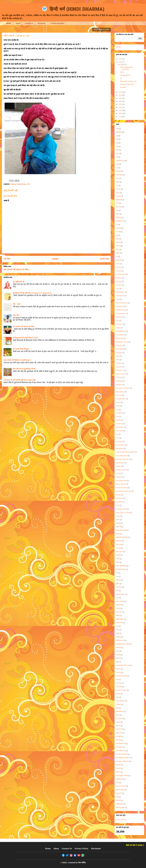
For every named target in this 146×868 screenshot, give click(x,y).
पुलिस (118, 584)
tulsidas (119, 502)
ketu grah (119, 431)
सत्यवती (118, 768)
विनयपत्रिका (120, 712)
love (118, 438)
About (18, 23)
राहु (117, 136)
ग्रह (117, 210)
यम (117, 157)
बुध (117, 235)
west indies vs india (123, 513)
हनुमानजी (119, 260)
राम (117, 185)
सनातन (118, 772)
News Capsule (121, 820)
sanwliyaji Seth (121, 481)
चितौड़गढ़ (119, 218)
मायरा (118, 651)
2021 (121, 104)
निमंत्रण (118, 580)
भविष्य (118, 616)
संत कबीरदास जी (19, 282)
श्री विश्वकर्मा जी (121, 744)
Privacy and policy (57, 23)
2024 (121, 110)
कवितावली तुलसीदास (122, 537)
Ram (118, 193)
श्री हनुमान (119, 747)
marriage (119, 441)
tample (119, 196)
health (118, 420)
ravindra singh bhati (123, 459)
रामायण (118, 694)
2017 (121, 92)
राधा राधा (119, 683)
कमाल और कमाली (121, 530)
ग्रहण (118, 214)
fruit (117, 417)
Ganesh (119, 285)
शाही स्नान (119, 733)
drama (118, 402)
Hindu (118, 189)
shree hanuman (122, 488)
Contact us (29, 23)
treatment (119, 498)
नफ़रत (122, 72)
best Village (120, 392)
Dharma (119, 278)
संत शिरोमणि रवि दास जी (123, 758)
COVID (119, 271)
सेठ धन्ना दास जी (121, 786)
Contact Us (67, 849)
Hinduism (119, 317)
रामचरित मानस (120, 161)
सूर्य (117, 143)
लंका (117, 708)
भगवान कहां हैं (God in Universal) (127, 68)
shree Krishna (121, 484)
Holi (118, 321)
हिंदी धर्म (118, 800)
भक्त (117, 598)
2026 (121, 117)
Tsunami (119, 367)
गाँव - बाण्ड (17, 304)
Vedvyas (119, 377)
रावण (118, 697)
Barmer (119, 267)
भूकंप (118, 633)
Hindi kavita (120, 306)
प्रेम (117, 591)
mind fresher (121, 445)
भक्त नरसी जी (120, 601)
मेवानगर (118, 669)
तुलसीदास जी (120, 221)
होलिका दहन (120, 804)
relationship (120, 463)
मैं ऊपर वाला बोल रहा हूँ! (127, 85)
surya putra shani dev (124, 491)
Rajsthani (119, 345)
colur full (119, 395)
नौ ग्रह (118, 232)
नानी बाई (119, 228)
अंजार (118, 520)
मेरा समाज (123, 88)
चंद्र (117, 150)
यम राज (118, 672)
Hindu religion (121, 313)
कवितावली (119, 200)
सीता (118, 783)
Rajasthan (120, 338)
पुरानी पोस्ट (105, 259)
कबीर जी (119, 527)
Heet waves (120, 296)
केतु (117, 146)
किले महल (119, 541)
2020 (121, 101)
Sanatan (119, 353)
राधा (117, 680)
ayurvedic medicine (123, 388)
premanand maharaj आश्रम (125, 452)
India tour (119, 324)
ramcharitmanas (122, 456)
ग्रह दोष (118, 548)
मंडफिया (118, 637)
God (118, 289)
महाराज (118, 242)
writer (118, 516)
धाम (117, 576)
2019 (121, 98)
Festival (119, 281)
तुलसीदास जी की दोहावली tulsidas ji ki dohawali (32, 293)
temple (119, 495)
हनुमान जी (119, 793)
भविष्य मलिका (120, 619)
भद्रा (118, 153)
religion (119, 466)
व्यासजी (118, 722)
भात (117, 626)
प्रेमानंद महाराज (121, 594)
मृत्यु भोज (16, 315)
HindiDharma (121, 310)
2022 (121, 107)
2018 (121, 95)
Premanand (120, 335)
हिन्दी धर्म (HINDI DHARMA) (77, 10)
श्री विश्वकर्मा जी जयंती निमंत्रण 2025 (26, 338)
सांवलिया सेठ (120, 779)
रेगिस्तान (119, 704)
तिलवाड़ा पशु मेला (121, 569)
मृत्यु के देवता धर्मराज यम (123, 665)
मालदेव (118, 658)
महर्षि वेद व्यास (120, 640)
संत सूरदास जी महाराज (123, 761)
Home (48, 849)
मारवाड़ (118, 655)
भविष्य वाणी (119, 623)
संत (117, 139)
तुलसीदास (119, 132)
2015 (121, 59)
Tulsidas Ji (120, 370)
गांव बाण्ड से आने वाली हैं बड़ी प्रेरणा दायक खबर (20, 380)
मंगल (118, 178)
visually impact (121, 509)
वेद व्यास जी (119, 719)
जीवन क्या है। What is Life (128, 81)
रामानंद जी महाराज (121, 690)
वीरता (118, 715)
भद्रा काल (119, 612)
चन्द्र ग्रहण (119, 552)
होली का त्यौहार (120, 808)
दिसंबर (122, 65)
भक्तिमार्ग (119, 605)
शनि (117, 129)
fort (117, 409)
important (21, 184)
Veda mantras (121, 374)
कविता (118, 534)
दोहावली (118, 171)
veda (118, 505)
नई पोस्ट (7, 259)
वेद (117, 257)
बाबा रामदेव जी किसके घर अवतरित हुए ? (17, 360)
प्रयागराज (119, 587)
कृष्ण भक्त (119, 207)
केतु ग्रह (119, 544)
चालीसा (118, 555)
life (28, 184)
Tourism (119, 363)
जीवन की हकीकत (121, 566)
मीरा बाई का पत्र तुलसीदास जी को (24, 369)
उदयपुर (118, 523)
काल (117, 203)
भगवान (118, 608)
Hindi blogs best (122, 303)
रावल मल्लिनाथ (120, 701)
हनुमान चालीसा (120, 790)
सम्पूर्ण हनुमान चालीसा (122, 776)
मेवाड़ (118, 250)
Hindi (118, 299)
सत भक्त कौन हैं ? (125, 75)
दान (121, 78)
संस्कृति (118, 765)
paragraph (120, 448)
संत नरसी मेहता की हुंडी (21, 349)
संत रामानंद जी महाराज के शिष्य (16, 270)
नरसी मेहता (119, 175)
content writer (121, 399)
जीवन (118, 562)
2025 (121, 113)
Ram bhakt (120, 349)
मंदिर (118, 239)
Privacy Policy (81, 849)
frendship (119, 413)
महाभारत (119, 648)
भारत (118, 630)
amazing (119, 381)
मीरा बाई (118, 246)
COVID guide (121, 274)
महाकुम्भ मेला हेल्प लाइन (123, 644)
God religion (120, 292)
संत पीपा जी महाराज (122, 754)
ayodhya (119, 385)
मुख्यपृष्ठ (8, 23)
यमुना (118, 182)
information (120, 427)
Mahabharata (121, 331)
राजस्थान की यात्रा (122, 676)
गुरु (117, 168)
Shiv (118, 360)
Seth (118, 356)
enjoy (13, 184)
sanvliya (119, 477)
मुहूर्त (117, 662)
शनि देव (118, 726)
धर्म (117, 573)
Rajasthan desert (122, 342)
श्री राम (118, 740)
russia (118, 473)
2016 (121, 62)
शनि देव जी (119, 729)
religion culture (121, 470)
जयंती (118, 559)
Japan (118, 328)
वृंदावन (118, 253)
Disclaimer (42, 23)
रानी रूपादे (119, 687)
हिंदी (117, 797)
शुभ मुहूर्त (119, 736)
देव (117, 225)
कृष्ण (117, 164)
